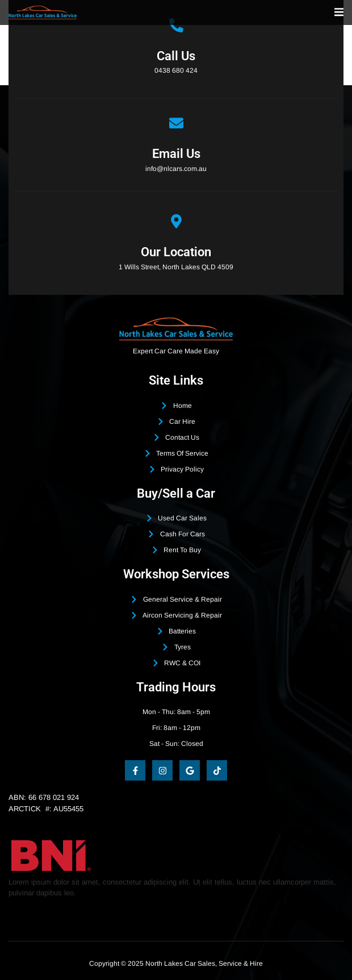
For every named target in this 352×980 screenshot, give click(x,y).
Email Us (176, 154)
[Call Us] (176, 25)
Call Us (176, 56)
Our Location (176, 252)
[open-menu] (339, 12)
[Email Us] (176, 123)
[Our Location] (176, 221)
